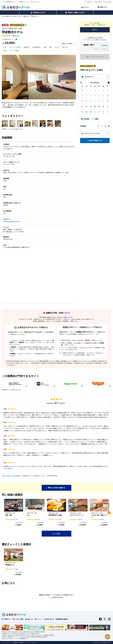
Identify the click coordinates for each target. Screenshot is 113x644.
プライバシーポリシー (31, 643)
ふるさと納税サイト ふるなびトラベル (11, 16)
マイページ (40, 619)
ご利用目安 (17, 523)
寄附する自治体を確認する (56, 488)
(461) (17, 36)
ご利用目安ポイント (9, 39)
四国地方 (5, 28)
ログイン (86, 7)
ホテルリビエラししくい (77, 515)
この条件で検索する (94, 140)
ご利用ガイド (90, 2)
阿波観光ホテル (10, 565)
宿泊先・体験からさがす (76, 13)
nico (28, 515)
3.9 (80, 519)
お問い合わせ (98, 2)
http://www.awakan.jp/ (11, 221)
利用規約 (21, 643)
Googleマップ (10, 476)
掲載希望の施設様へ (63, 619)
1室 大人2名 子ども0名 (92, 133)
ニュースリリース (6, 643)
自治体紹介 (105, 45)
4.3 (16, 519)
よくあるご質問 (107, 2)
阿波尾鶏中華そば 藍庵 (55, 515)
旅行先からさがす (39, 13)
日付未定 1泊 (89, 77)
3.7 (59, 519)
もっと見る (56, 534)
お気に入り (103, 7)
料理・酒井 (9, 515)
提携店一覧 (26, 16)
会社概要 (15, 643)
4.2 (37, 519)
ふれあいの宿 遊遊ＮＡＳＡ (99, 516)
